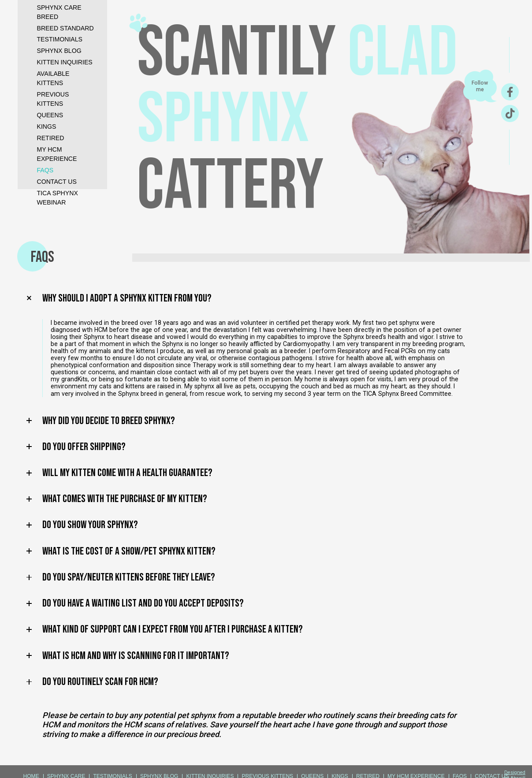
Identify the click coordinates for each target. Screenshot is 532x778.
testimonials (60, 39)
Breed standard (65, 28)
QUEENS (50, 115)
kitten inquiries (65, 62)
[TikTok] (510, 114)
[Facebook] (510, 92)
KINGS (47, 127)
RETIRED (51, 138)
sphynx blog (59, 51)
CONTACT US (57, 182)
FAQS (45, 170)
